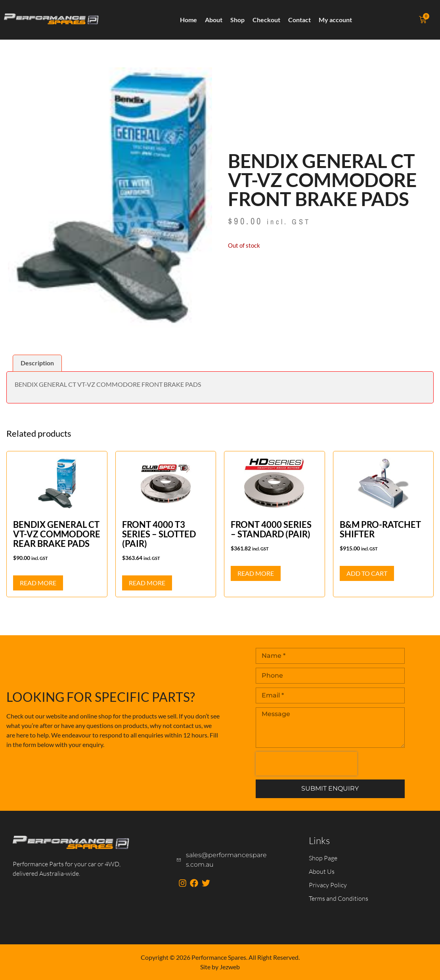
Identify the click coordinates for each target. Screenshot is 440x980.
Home (188, 20)
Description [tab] (37, 363)
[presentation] (306, 764)
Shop (237, 20)
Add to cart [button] (367, 573)
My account (335, 20)
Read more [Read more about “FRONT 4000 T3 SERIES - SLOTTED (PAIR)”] (147, 583)
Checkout (266, 20)
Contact (299, 20)
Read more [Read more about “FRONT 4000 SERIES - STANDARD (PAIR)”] (256, 573)
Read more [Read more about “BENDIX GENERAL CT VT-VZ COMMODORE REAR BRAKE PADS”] (38, 583)
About (214, 20)
